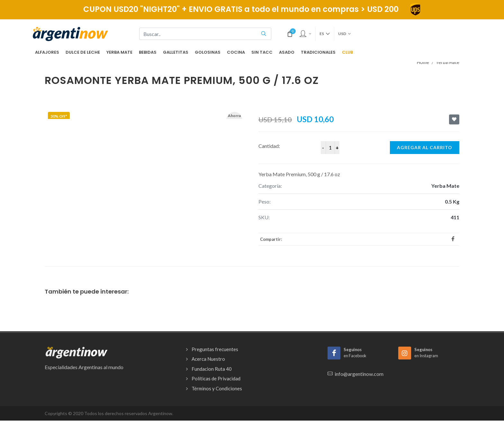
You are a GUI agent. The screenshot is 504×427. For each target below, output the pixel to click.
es (325, 34)
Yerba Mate (448, 62)
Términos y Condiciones (217, 388)
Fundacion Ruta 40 (212, 369)
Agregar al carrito (425, 147)
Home (423, 62)
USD (344, 34)
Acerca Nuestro (208, 359)
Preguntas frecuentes (215, 349)
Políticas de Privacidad (216, 378)
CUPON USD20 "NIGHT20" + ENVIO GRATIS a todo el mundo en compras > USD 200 (252, 9)
